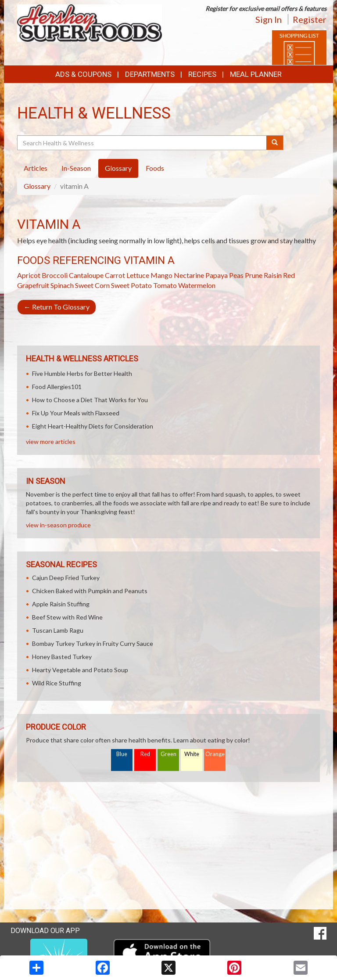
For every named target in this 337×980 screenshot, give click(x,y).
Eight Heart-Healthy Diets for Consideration (93, 426)
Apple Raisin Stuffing (61, 604)
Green (168, 754)
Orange (215, 754)
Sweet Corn (92, 285)
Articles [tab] (36, 168)
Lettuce (138, 275)
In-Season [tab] (76, 168)
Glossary (37, 186)
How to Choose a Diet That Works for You (90, 400)
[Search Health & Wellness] (142, 143)
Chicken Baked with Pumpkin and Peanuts (90, 591)
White (192, 754)
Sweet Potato (131, 285)
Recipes (202, 74)
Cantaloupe (86, 275)
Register (310, 19)
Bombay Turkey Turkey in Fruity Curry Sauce (93, 643)
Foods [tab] (155, 168)
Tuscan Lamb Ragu (58, 630)
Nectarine (189, 275)
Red (145, 754)
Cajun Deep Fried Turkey (66, 578)
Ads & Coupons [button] (83, 74)
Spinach (62, 285)
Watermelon (197, 285)
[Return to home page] (90, 22)
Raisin (273, 275)
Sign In (269, 19)
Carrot (115, 275)
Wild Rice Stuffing (57, 683)
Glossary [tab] (118, 168)
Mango (161, 275)
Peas (236, 275)
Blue (122, 754)
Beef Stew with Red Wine (67, 617)
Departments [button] (150, 74)
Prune (254, 275)
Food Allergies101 (57, 387)
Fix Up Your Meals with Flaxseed (76, 413)
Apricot (29, 275)
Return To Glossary (57, 307)
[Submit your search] (275, 143)
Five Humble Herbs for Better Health (82, 373)
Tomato (165, 285)
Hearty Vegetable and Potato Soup (80, 670)
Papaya (217, 275)
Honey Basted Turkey (62, 657)
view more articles (51, 441)
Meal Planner (256, 74)
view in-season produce (58, 525)
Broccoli (55, 275)
